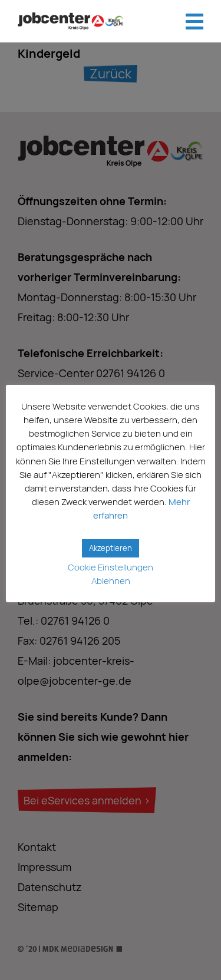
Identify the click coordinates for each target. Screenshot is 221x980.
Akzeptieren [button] (111, 548)
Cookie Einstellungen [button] (111, 567)
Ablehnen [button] (111, 581)
